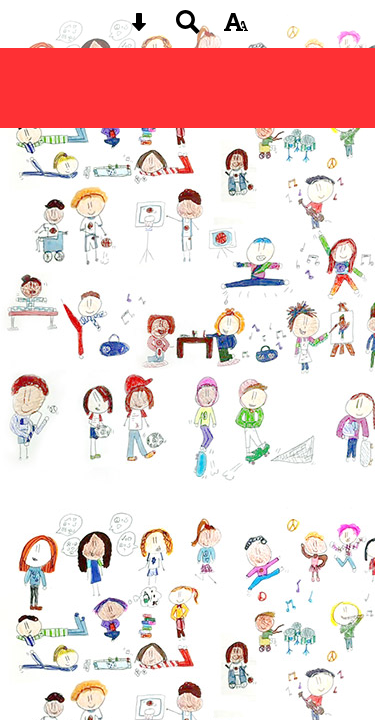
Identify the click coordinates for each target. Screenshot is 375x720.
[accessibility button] (236, 28)
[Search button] (188, 28)
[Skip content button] (139, 28)
